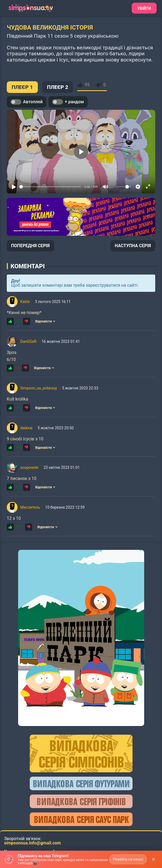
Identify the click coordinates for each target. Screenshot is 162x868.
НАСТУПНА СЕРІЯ (133, 246)
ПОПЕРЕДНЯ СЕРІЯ (30, 246)
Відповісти (45, 321)
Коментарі (28, 266)
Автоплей (27, 102)
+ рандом (68, 102)
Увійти (144, 8)
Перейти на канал (128, 859)
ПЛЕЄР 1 (22, 87)
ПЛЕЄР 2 (58, 87)
